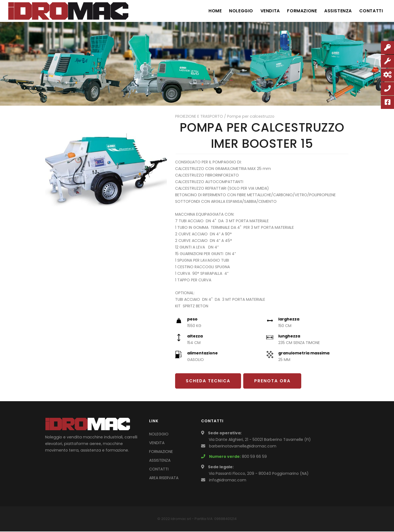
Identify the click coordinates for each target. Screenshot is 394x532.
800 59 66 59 (254, 457)
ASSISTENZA (160, 461)
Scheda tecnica (209, 381)
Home (210, 11)
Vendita (267, 11)
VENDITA (157, 443)
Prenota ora (275, 381)
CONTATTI (159, 470)
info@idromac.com (228, 481)
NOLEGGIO (159, 435)
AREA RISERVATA (164, 478)
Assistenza (337, 11)
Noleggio (237, 11)
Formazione (300, 11)
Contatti (371, 11)
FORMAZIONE (161, 452)
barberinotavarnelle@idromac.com (243, 447)
